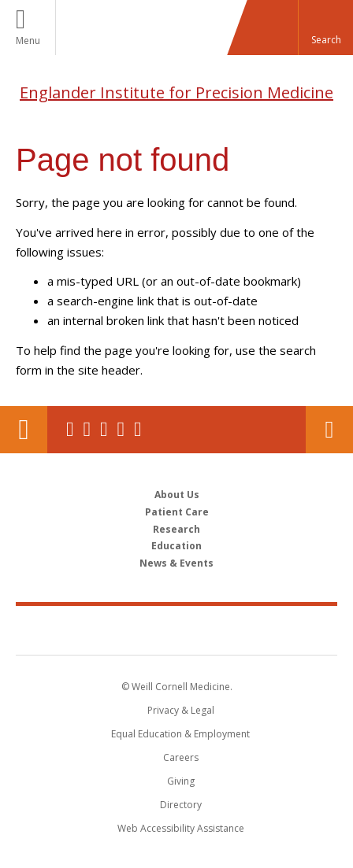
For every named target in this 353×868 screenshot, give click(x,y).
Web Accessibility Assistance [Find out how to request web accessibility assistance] (181, 828)
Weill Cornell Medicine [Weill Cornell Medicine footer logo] (176, 630)
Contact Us (329, 430)
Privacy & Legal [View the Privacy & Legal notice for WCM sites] (181, 710)
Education (176, 546)
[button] (325, 28)
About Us (177, 495)
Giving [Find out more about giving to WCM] (181, 781)
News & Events (176, 563)
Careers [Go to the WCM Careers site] (181, 757)
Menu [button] (28, 41)
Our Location (24, 430)
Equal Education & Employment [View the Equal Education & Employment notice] (180, 734)
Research (176, 529)
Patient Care (177, 512)
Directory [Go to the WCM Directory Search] (181, 805)
